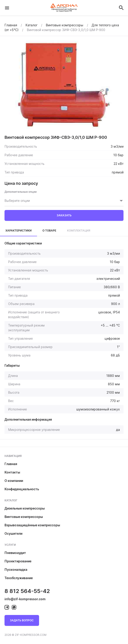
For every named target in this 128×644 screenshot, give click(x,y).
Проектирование (18, 561)
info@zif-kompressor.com (25, 599)
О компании (14, 481)
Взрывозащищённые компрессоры (32, 525)
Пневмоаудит (15, 553)
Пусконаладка (16, 570)
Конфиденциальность (22, 489)
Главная (11, 464)
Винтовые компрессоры (24, 517)
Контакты (12, 472)
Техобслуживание (19, 578)
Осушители (13, 533)
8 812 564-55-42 (27, 591)
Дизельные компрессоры (25, 508)
